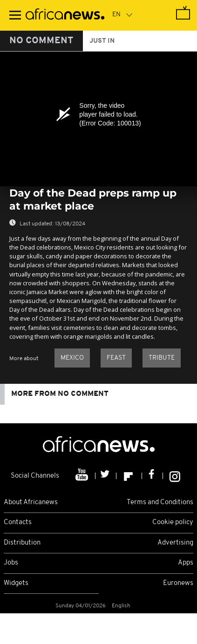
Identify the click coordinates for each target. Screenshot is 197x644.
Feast (116, 358)
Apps (186, 563)
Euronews (178, 583)
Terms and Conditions (160, 503)
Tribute (162, 358)
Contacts (18, 522)
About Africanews (31, 503)
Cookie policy (173, 522)
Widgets (16, 583)
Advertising (175, 543)
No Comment (41, 41)
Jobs (11, 563)
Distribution (22, 543)
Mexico (72, 358)
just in (102, 41)
